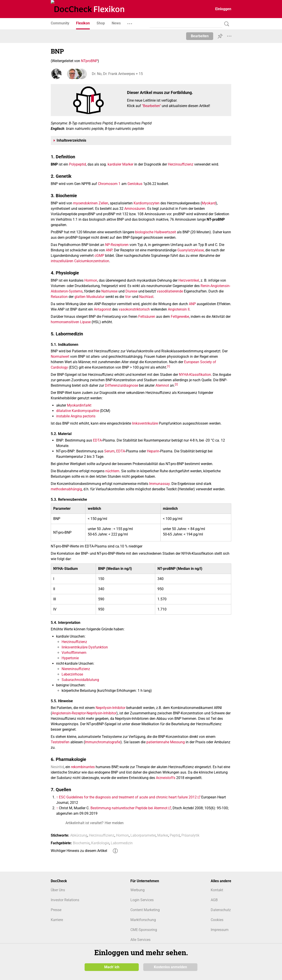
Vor (128, 297)
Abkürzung (79, 835)
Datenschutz (221, 910)
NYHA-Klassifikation (195, 375)
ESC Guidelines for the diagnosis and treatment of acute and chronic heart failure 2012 (128, 797)
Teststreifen (60, 742)
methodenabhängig (66, 489)
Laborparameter (143, 835)
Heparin (153, 451)
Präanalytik (190, 835)
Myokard (209, 203)
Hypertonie (70, 658)
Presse (56, 910)
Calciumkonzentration (92, 261)
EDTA (97, 440)
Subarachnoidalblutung (80, 680)
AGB (214, 900)
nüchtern (112, 471)
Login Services (142, 900)
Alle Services (140, 940)
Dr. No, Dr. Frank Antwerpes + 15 (117, 74)
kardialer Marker (120, 164)
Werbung (138, 890)
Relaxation (59, 297)
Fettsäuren (147, 317)
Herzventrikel (189, 280)
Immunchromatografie (103, 742)
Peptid (175, 835)
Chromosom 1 (109, 184)
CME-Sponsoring (144, 930)
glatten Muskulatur (89, 297)
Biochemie (81, 843)
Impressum (220, 930)
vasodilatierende (170, 291)
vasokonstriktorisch (134, 309)
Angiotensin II (179, 309)
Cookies (217, 920)
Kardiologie (100, 843)
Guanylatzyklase (191, 250)
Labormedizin (122, 843)
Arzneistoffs (166, 778)
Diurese (131, 291)
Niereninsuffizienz (76, 669)
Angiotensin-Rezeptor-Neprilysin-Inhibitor (84, 713)
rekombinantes (83, 767)
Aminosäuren (135, 209)
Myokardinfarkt (79, 405)
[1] (168, 366)
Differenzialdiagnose (121, 385)
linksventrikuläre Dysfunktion (85, 647)
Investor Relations (65, 900)
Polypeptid (77, 164)
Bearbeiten (200, 36)
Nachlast (146, 297)
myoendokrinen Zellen (91, 203)
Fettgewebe (180, 317)
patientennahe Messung (166, 742)
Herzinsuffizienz (181, 164)
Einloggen (223, 9)
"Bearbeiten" (151, 106)
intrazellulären (62, 261)
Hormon (91, 280)
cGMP (99, 256)
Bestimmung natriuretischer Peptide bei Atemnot (129, 808)
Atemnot (162, 385)
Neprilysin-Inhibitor (111, 708)
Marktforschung (143, 920)
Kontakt (217, 890)
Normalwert (60, 357)
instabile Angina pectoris (76, 416)
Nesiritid (57, 767)
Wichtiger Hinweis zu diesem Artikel (79, 851)
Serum (109, 451)
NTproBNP (89, 61)
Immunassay (159, 484)
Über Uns (58, 890)
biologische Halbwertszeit (156, 232)
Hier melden (114, 823)
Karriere (57, 920)
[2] (176, 384)
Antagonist (103, 309)
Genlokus (135, 184)
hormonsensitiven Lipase (71, 322)
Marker (163, 835)
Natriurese (109, 291)
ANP (109, 250)
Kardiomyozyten (147, 203)
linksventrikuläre (145, 423)
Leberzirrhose (72, 674)
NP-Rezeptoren (117, 245)
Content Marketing (145, 910)
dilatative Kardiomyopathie (78, 411)
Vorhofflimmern (74, 653)
